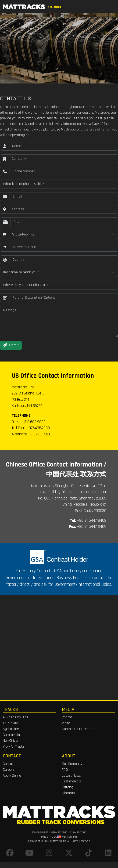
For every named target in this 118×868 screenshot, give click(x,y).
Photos (67, 717)
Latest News (71, 776)
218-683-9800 (40, 833)
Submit (11, 345)
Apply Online (12, 776)
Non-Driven (11, 741)
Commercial (12, 735)
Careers (9, 770)
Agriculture (11, 729)
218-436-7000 (78, 833)
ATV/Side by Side (16, 717)
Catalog (68, 787)
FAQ (65, 770)
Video (66, 723)
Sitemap (68, 793)
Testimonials (71, 781)
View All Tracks (14, 747)
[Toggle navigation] (109, 7)
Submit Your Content (78, 729)
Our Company (72, 764)
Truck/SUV (10, 723)
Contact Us (11, 764)
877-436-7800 (59, 833)
